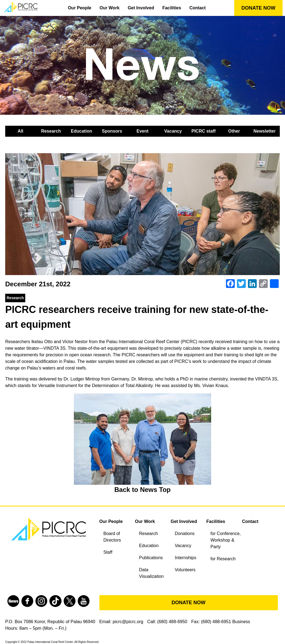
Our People (79, 8)
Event (142, 131)
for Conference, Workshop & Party (226, 540)
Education (81, 131)
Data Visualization (152, 573)
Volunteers (185, 570)
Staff (108, 552)
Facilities (172, 8)
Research (51, 131)
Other (234, 131)
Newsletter (265, 131)
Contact (198, 8)
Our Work (110, 8)
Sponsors (112, 131)
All (20, 131)
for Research (223, 559)
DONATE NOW (258, 8)
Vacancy (173, 131)
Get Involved (141, 8)
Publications (151, 558)
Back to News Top (143, 490)
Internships (186, 558)
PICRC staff (203, 131)
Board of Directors (112, 537)
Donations (185, 534)
